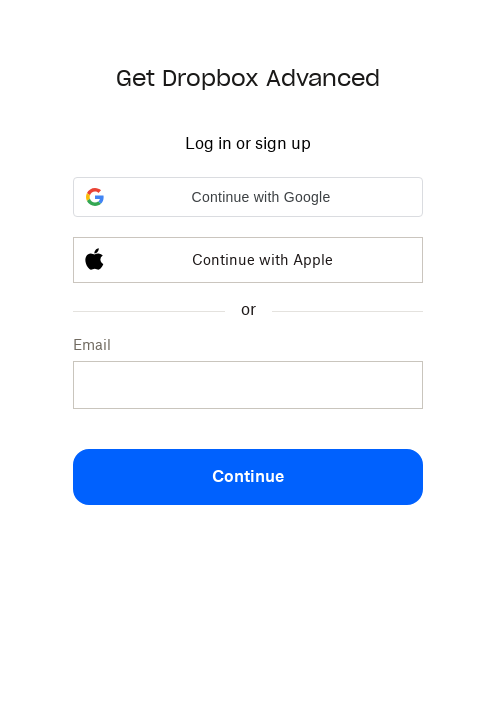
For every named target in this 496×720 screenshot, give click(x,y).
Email (92, 344)
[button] (248, 197)
